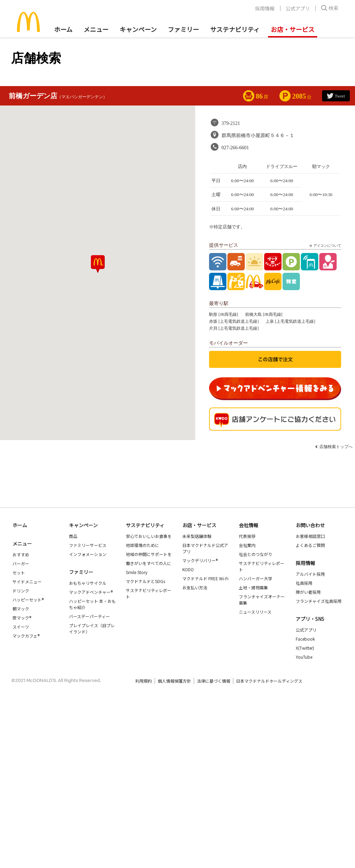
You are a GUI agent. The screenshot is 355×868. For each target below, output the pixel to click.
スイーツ (21, 627)
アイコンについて (324, 246)
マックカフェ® (26, 636)
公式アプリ (298, 8)
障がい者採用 (308, 592)
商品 (73, 536)
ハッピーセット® (28, 600)
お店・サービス (293, 29)
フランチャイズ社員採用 (319, 601)
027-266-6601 (235, 148)
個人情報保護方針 (174, 681)
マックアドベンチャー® (91, 592)
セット (19, 572)
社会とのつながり (256, 554)
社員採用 (304, 583)
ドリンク (21, 591)
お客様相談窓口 (310, 536)
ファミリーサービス (88, 545)
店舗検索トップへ (336, 447)
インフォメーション (88, 554)
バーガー (21, 563)
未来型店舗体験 (197, 536)
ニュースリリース (255, 612)
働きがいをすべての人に (149, 563)
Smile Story (137, 572)
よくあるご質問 (310, 545)
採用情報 (265, 8)
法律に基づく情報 (214, 681)
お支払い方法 (195, 587)
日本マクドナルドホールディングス (269, 681)
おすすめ (21, 554)
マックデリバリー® (200, 560)
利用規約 (144, 681)
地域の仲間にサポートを (149, 554)
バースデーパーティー (89, 616)
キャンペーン (138, 29)
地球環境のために (142, 545)
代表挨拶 (247, 536)
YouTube (304, 657)
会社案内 (247, 545)
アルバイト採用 (310, 574)
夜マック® (22, 618)
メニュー (22, 543)
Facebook (305, 639)
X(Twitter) (305, 648)
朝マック (21, 609)
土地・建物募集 (253, 587)
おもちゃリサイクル (88, 583)
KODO (188, 569)
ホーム (63, 29)
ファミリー (183, 29)
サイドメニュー (27, 582)
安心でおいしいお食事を (149, 536)
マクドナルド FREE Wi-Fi (205, 578)
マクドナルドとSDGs (145, 581)
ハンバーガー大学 (256, 578)
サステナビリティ (235, 29)
